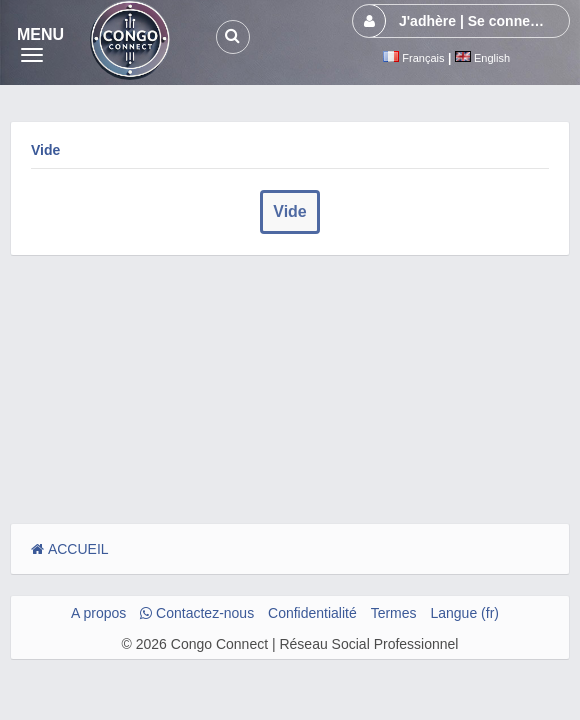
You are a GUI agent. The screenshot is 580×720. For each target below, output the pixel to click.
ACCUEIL (70, 549)
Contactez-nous (197, 613)
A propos (98, 613)
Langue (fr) (464, 613)
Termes (394, 613)
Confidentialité (312, 613)
